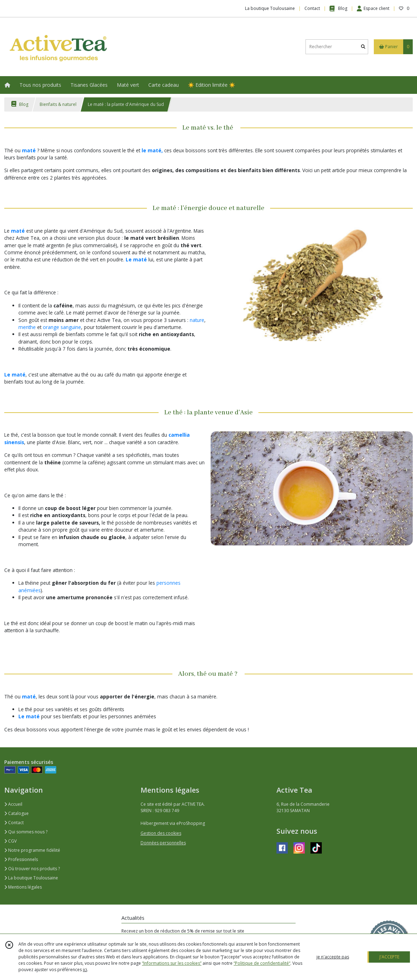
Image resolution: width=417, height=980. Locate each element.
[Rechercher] (363, 47)
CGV (10, 841)
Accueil (13, 804)
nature (197, 320)
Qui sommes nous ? (26, 832)
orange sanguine (62, 327)
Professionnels (21, 859)
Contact (312, 8)
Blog (20, 104)
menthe (27, 327)
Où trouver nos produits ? (32, 869)
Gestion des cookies (161, 833)
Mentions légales (23, 887)
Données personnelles (163, 843)
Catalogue (16, 813)
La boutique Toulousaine (31, 878)
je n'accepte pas (333, 957)
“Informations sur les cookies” (172, 963)
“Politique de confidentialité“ (262, 963)
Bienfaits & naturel (58, 104)
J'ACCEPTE (389, 957)
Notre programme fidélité (32, 850)
